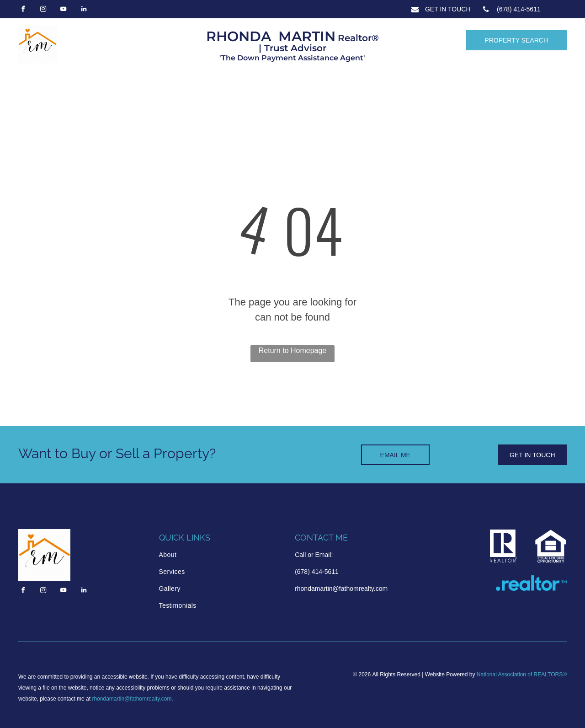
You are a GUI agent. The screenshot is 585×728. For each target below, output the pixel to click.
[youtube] (64, 10)
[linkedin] (84, 10)
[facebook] (23, 10)
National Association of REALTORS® (522, 674)
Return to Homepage (293, 351)
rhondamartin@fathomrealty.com (132, 699)
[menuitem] (198, 555)
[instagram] (43, 10)
